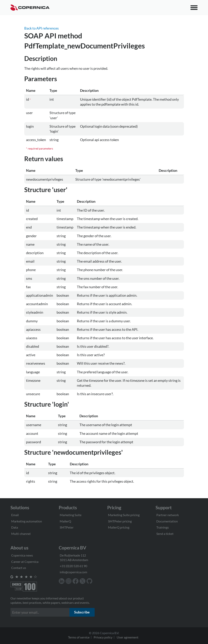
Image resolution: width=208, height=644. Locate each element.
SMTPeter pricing (120, 521)
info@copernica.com (73, 572)
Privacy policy (103, 637)
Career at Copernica (25, 562)
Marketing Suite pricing (124, 515)
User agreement (128, 637)
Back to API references (42, 28)
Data (15, 527)
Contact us (19, 568)
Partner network (168, 515)
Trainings (163, 527)
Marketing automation (27, 521)
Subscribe (82, 612)
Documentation (167, 521)
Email (15, 515)
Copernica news (22, 555)
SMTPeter (67, 527)
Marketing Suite (71, 515)
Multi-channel (21, 534)
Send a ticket (165, 534)
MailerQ (65, 521)
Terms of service (79, 637)
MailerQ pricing (119, 527)
